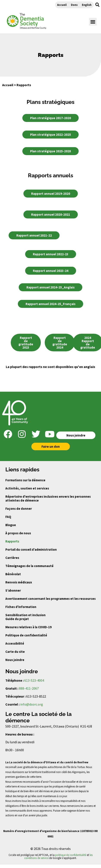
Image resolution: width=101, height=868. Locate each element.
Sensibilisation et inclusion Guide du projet (25, 617)
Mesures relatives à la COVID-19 (28, 627)
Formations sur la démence (25, 480)
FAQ (8, 517)
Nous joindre (15, 660)
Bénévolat (13, 574)
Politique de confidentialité (26, 635)
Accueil (62, 5)
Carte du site (15, 652)
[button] (97, 5)
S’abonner (13, 590)
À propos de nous (18, 533)
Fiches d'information (21, 607)
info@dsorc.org (32, 704)
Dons (74, 5)
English (87, 5)
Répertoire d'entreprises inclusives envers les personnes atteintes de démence (48, 498)
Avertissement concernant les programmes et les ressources (50, 599)
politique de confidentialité (71, 855)
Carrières (12, 558)
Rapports (12, 541)
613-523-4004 (34, 680)
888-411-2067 (29, 688)
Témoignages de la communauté (29, 566)
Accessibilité (15, 643)
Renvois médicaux (19, 582)
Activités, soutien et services (27, 488)
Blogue (11, 525)
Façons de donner (19, 509)
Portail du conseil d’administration (31, 549)
